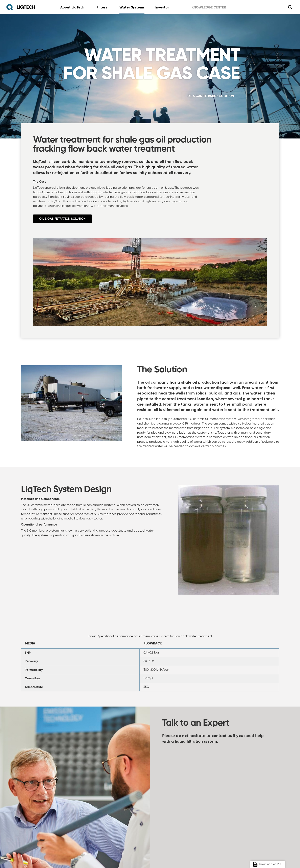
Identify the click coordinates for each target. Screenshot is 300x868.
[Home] (20, 7)
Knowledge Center (213, 7)
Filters (103, 7)
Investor (165, 7)
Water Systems (134, 7)
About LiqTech (73, 7)
